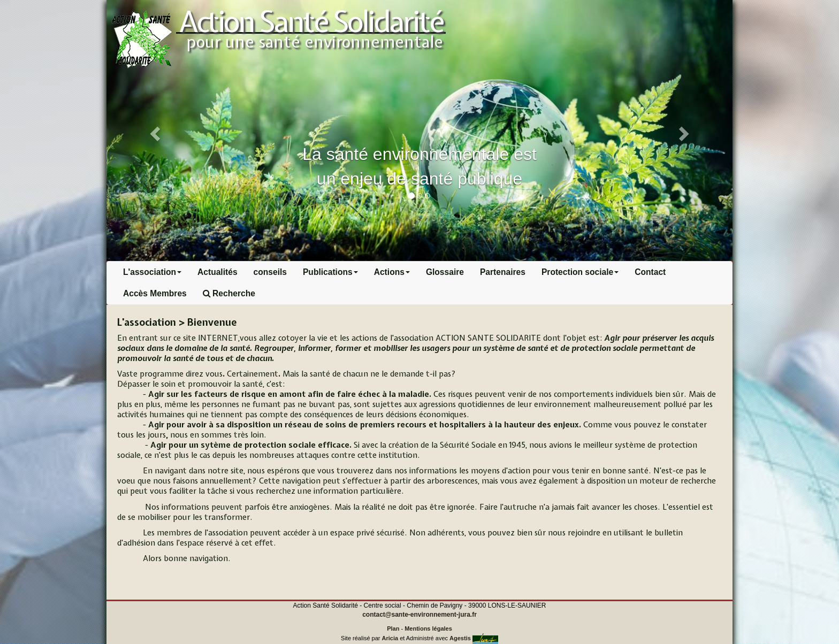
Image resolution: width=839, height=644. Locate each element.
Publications (330, 272)
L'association (152, 272)
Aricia (390, 638)
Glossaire (445, 272)
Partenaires (503, 272)
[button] (154, 131)
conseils (270, 272)
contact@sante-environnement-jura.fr (419, 615)
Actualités (218, 272)
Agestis (460, 638)
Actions (392, 272)
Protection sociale (580, 272)
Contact (650, 272)
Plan (393, 628)
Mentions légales (428, 628)
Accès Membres (155, 293)
